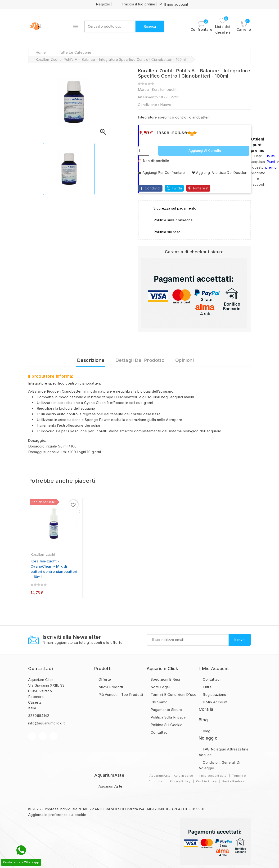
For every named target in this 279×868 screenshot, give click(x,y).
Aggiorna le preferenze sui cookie (57, 815)
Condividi (153, 188)
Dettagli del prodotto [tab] (140, 360)
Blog (206, 731)
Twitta (177, 188)
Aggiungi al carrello (204, 151)
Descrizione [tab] (91, 360)
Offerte (104, 679)
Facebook (32, 736)
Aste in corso (184, 776)
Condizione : (148, 105)
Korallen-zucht (164, 90)
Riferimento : (149, 97)
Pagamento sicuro (166, 710)
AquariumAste (110, 786)
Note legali (160, 687)
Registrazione (214, 695)
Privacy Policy (180, 781)
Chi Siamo (159, 702)
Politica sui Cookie (166, 725)
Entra (207, 687)
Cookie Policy (206, 781)
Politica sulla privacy (168, 717)
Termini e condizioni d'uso (173, 695)
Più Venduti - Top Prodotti (120, 695)
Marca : (144, 90)
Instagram (53, 736)
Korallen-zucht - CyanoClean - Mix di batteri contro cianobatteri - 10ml (54, 569)
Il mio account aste (213, 776)
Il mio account (215, 702)
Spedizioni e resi (165, 679)
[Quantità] (144, 151)
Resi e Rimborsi (234, 781)
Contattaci (41, 669)
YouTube (43, 736)
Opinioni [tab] (184, 360)
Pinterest (201, 188)
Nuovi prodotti (110, 687)
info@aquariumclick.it (46, 723)
